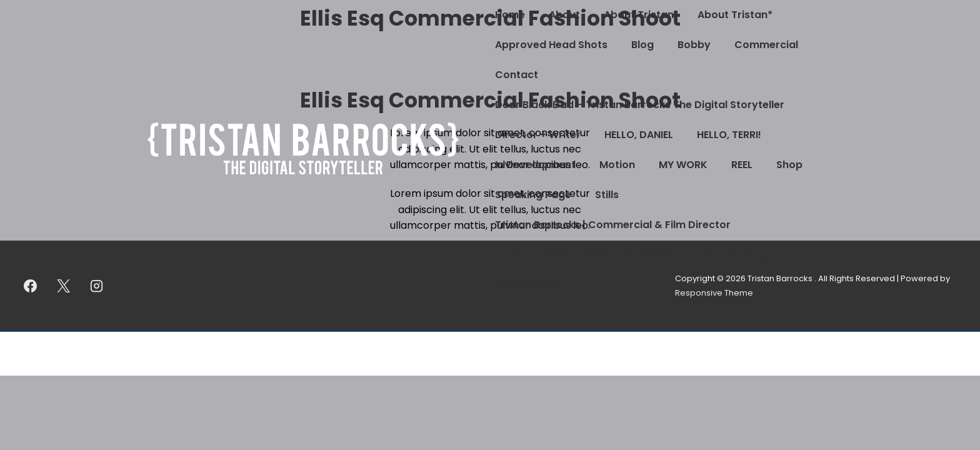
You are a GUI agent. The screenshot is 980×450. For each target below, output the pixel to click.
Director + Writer (538, 135)
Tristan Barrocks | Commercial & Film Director (613, 225)
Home (510, 15)
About (564, 15)
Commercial (766, 45)
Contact (517, 75)
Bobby (694, 45)
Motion (617, 165)
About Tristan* (735, 15)
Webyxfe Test (530, 285)
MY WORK (683, 165)
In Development (535, 165)
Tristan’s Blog (732, 255)
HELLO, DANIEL (639, 135)
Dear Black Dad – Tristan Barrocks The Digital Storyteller (640, 105)
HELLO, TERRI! (729, 135)
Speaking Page (533, 195)
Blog (642, 45)
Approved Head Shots (551, 45)
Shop (789, 165)
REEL (742, 165)
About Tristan (639, 15)
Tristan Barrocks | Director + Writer (584, 255)
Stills (607, 195)
